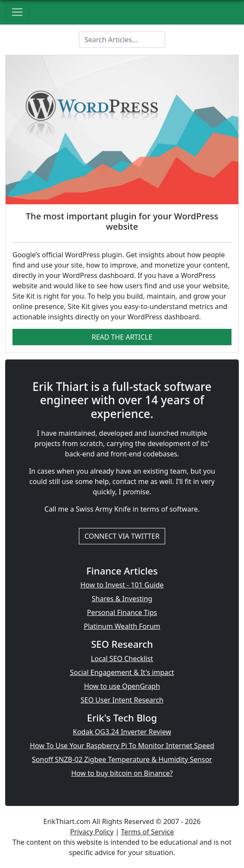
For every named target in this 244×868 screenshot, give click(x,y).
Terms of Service (148, 832)
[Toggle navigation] (17, 12)
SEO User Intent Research (122, 700)
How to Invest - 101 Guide (122, 585)
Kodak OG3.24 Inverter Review (122, 732)
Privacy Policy (92, 832)
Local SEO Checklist (122, 659)
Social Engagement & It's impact (122, 672)
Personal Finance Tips (122, 612)
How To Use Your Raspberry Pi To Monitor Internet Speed (122, 746)
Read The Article (122, 337)
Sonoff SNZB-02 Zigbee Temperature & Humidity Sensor (122, 759)
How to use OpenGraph (122, 686)
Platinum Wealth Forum (122, 626)
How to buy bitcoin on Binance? (122, 773)
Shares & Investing (122, 599)
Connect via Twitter (122, 536)
